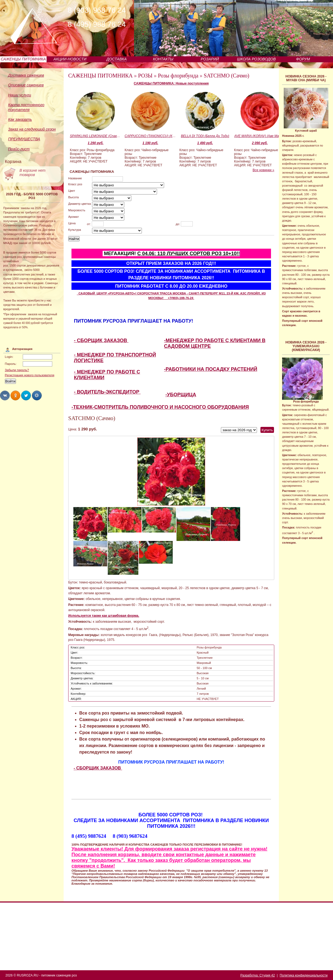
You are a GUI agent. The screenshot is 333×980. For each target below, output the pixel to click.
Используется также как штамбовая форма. (104, 616)
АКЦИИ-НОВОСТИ (70, 59)
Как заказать (20, 119)
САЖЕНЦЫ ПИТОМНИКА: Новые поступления (171, 83)
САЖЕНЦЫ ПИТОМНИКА (23, 59)
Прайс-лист (19, 149)
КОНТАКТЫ (163, 59)
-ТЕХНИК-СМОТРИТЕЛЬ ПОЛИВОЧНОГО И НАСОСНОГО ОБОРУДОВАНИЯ (160, 407)
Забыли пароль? (17, 370)
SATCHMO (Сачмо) (227, 76)
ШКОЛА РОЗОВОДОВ (257, 59)
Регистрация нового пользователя (30, 375)
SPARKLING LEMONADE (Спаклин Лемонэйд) (96, 136)
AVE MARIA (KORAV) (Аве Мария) (260, 136)
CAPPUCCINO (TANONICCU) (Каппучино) (150, 136)
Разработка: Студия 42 (258, 975)
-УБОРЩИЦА (181, 395)
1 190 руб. (150, 143)
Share (5, 395)
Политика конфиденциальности (304, 975)
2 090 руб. (260, 143)
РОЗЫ (145, 76)
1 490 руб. (205, 143)
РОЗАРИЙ (210, 59)
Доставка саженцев (26, 75)
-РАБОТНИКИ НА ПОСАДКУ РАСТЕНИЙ (211, 369)
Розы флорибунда (178, 76)
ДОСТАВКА (117, 59)
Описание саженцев (26, 85)
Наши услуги (20, 95)
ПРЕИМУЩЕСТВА (24, 139)
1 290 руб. (96, 143)
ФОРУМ (303, 59)
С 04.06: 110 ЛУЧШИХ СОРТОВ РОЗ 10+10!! (189, 254)
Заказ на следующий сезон (32, 129)
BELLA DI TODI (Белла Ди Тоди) (205, 136)
